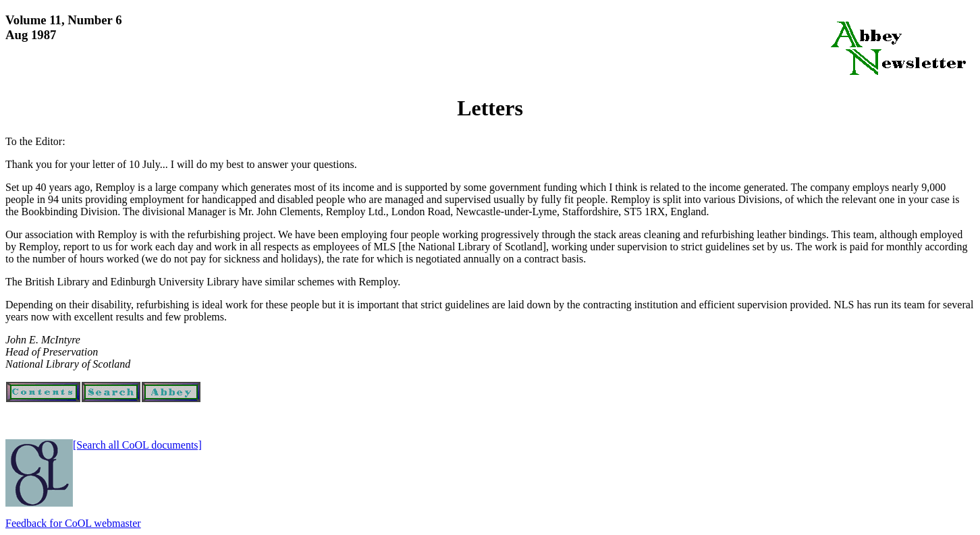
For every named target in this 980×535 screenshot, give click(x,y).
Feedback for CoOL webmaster (73, 523)
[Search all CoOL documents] (137, 445)
